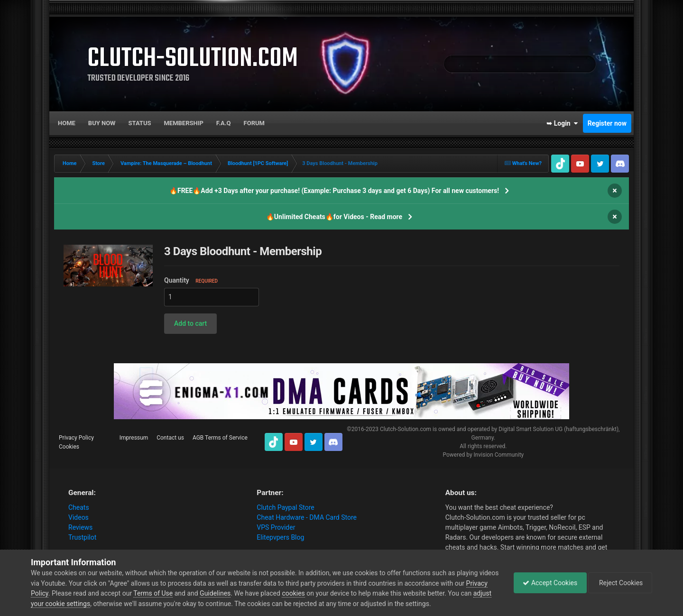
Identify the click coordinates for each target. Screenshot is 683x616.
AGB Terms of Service (220, 438)
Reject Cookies (619, 583)
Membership (183, 123)
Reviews (80, 527)
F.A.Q (224, 123)
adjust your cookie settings (70, 604)
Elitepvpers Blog (280, 537)
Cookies (69, 447)
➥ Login (562, 123)
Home (67, 123)
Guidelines (238, 593)
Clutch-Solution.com (406, 429)
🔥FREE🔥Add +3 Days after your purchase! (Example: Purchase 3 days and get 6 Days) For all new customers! (334, 191)
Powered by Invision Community (483, 455)
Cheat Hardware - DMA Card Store (307, 517)
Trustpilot (82, 537)
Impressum (134, 438)
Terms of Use (176, 593)
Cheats (79, 507)
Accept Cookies (548, 583)
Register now (607, 123)
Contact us (170, 438)
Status (140, 123)
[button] (190, 324)
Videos (78, 517)
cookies (316, 593)
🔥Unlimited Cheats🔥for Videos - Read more (334, 217)
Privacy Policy (76, 438)
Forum (254, 123)
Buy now (102, 123)
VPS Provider (276, 527)
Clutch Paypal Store (285, 507)
